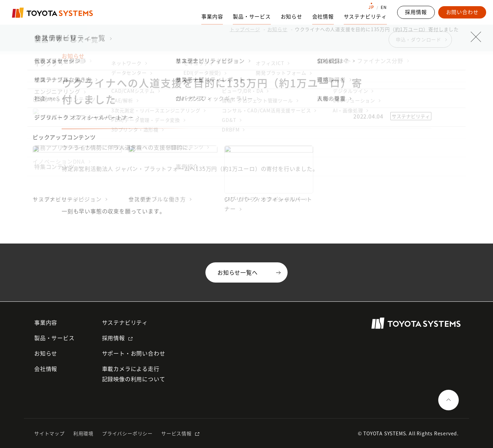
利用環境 (83, 433)
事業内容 (46, 322)
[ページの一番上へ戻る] (448, 400)
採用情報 (113, 338)
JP (371, 7)
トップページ (245, 29)
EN (384, 7)
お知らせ (292, 16)
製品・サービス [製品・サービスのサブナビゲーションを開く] (252, 16)
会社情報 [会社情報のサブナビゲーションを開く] (323, 16)
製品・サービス (54, 338)
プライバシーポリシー (127, 433)
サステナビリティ (125, 322)
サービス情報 (176, 433)
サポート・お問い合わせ (134, 353)
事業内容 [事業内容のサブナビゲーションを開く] (212, 16)
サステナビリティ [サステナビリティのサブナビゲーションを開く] (365, 16)
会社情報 (46, 369)
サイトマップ (49, 433)
